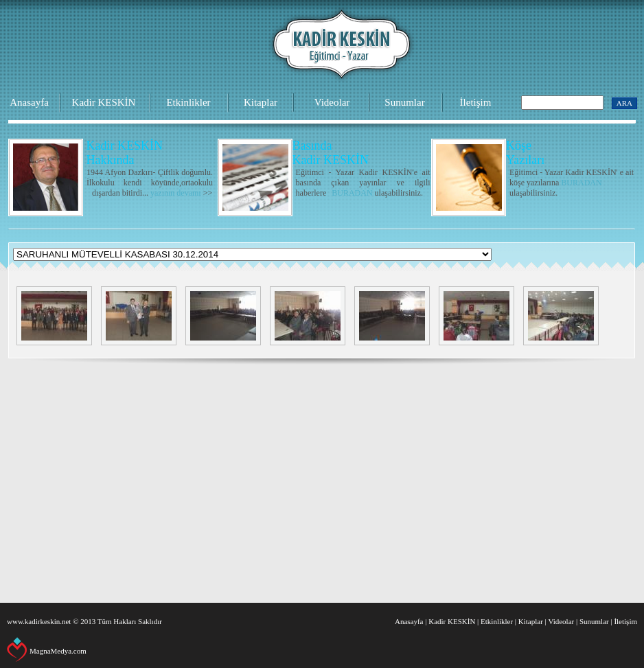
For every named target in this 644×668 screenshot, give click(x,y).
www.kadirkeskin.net (39, 621)
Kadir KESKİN (104, 102)
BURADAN (352, 193)
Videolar (332, 102)
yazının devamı (176, 193)
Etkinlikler (188, 102)
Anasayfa (29, 102)
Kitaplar (261, 102)
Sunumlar (404, 102)
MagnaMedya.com (58, 651)
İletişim (476, 102)
